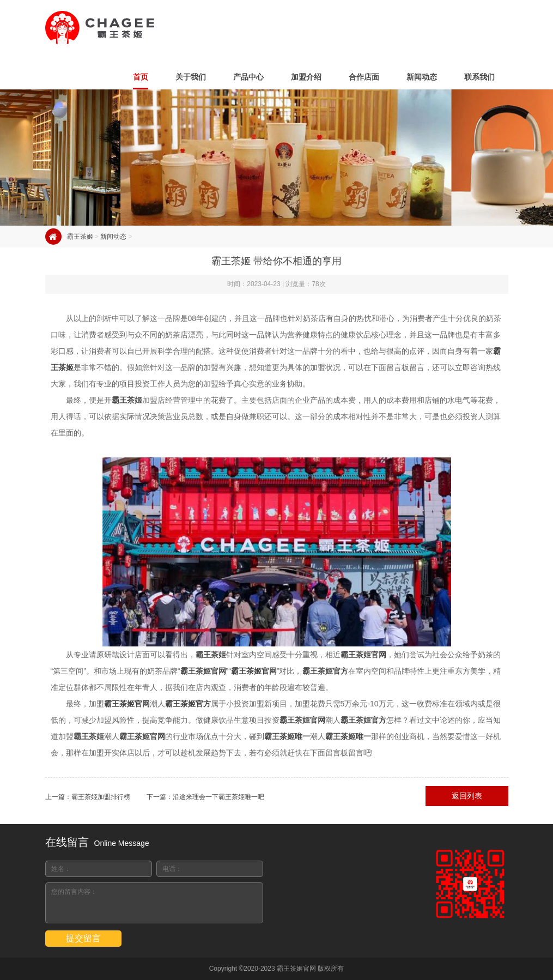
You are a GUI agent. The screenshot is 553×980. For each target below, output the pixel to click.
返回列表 (467, 796)
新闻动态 (113, 237)
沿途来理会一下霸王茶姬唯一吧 (218, 797)
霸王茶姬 (80, 237)
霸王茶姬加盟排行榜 (101, 797)
